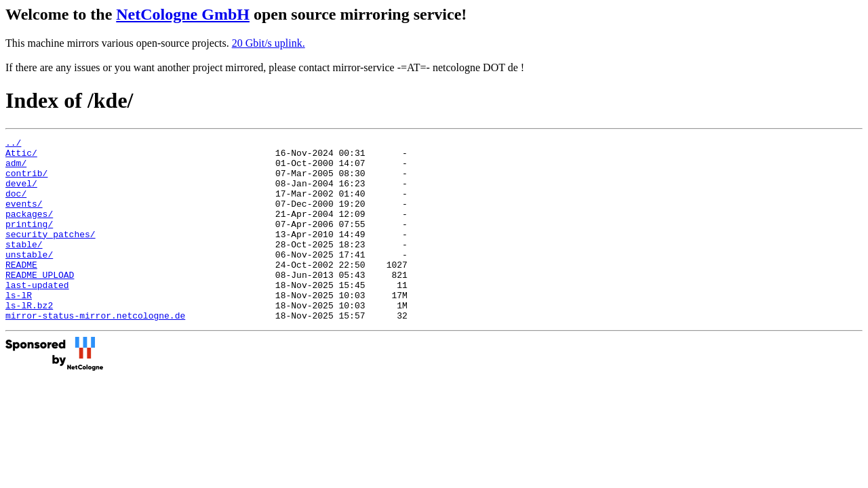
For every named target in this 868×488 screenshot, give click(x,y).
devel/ (21, 193)
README (21, 291)
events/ (24, 218)
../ (13, 144)
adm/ (16, 169)
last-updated (37, 315)
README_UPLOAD (40, 303)
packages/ (29, 230)
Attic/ (21, 157)
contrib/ (26, 181)
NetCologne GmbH (183, 14)
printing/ (29, 242)
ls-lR (19, 327)
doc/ (16, 205)
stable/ (24, 266)
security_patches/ (51, 254)
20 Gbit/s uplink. (269, 43)
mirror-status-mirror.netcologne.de (95, 352)
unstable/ (29, 279)
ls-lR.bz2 (29, 340)
